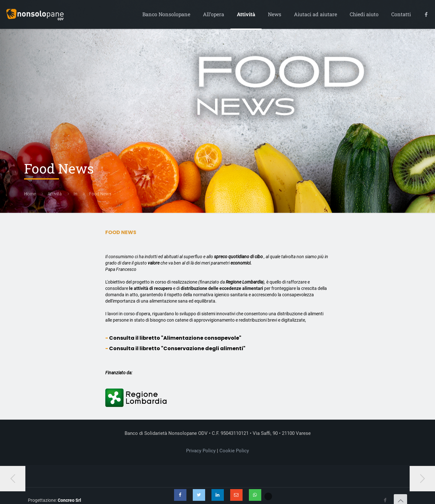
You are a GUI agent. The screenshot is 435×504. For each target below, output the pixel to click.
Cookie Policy (234, 451)
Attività (55, 194)
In (75, 194)
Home (30, 194)
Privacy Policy (201, 451)
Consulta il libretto (175, 338)
